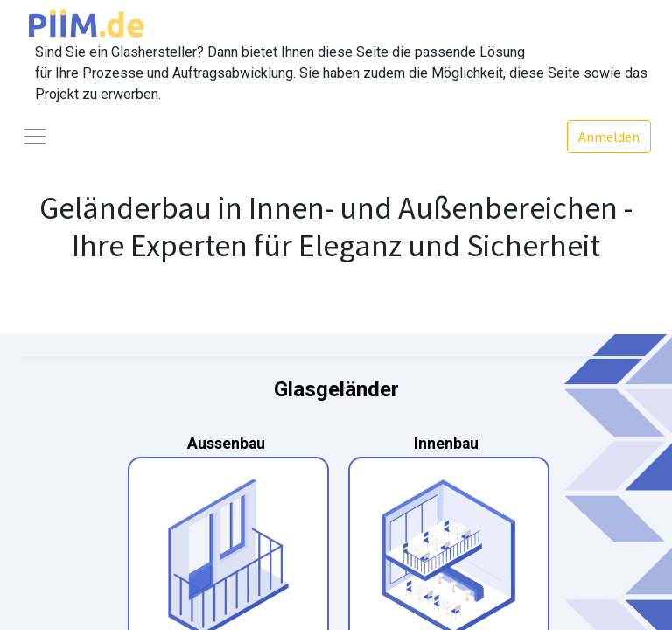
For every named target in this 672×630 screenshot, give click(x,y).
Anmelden (609, 136)
